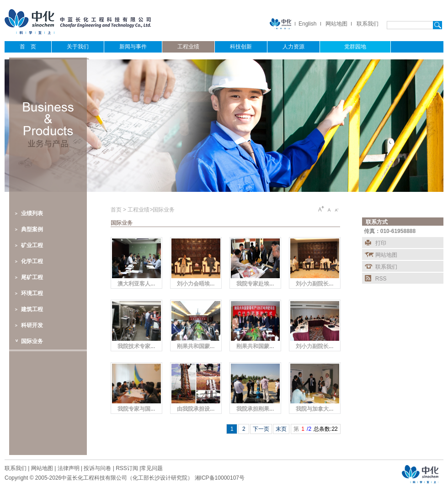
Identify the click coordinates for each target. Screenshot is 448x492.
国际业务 (164, 210)
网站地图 (336, 24)
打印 (381, 243)
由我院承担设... (196, 409)
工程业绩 (139, 210)
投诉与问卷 (97, 468)
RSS (381, 279)
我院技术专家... (136, 346)
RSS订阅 (127, 468)
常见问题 (152, 468)
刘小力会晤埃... (196, 284)
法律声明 (69, 468)
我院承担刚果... (255, 409)
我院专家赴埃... (255, 284)
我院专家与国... (136, 409)
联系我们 (368, 24)
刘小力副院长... (315, 284)
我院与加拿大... (315, 409)
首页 (117, 210)
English (307, 24)
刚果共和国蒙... (196, 346)
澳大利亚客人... (136, 284)
